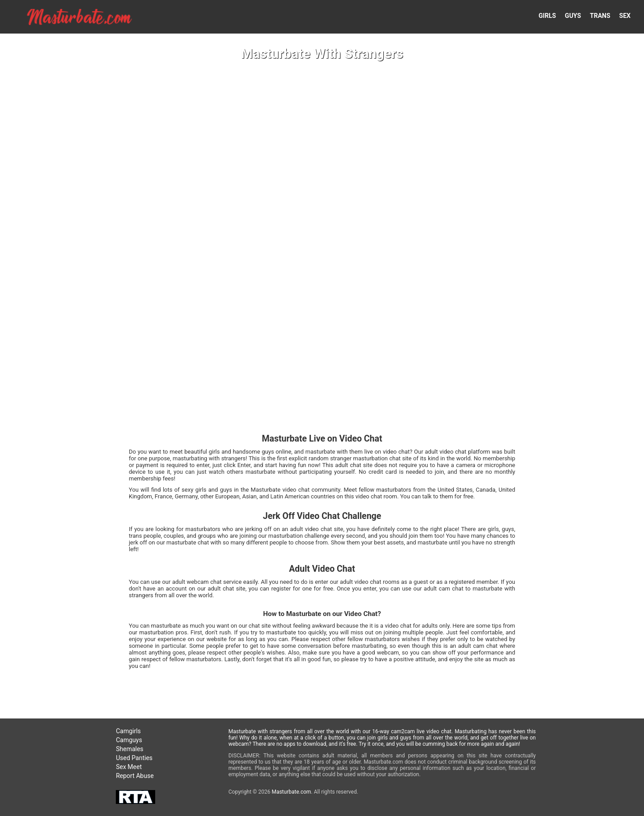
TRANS (600, 16)
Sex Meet (129, 767)
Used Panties (134, 758)
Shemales (129, 749)
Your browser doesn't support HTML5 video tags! (322, 408)
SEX (625, 16)
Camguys (129, 740)
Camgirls (128, 731)
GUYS (573, 16)
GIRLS (547, 16)
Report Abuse (135, 776)
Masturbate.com (291, 792)
